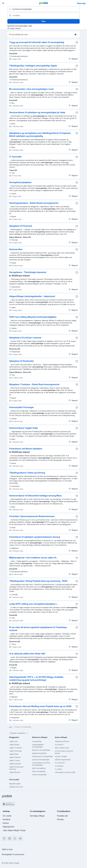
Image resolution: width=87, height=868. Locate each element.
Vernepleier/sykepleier (20, 182)
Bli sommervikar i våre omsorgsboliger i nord (31, 89)
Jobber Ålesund (15, 772)
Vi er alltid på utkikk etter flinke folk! (27, 654)
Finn (43, 21)
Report (73, 59)
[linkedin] (20, 838)
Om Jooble (7, 816)
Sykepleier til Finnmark (21, 226)
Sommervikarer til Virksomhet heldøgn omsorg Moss (35, 496)
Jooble (16, 863)
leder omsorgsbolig (39, 771)
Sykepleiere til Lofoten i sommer (25, 338)
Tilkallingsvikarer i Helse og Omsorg (27, 473)
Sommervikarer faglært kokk (23, 428)
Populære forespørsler (19, 733)
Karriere (6, 823)
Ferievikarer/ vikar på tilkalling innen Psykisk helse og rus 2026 (40, 706)
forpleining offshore (62, 741)
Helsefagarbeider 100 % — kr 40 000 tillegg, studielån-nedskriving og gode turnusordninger (37, 678)
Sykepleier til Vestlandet (21, 361)
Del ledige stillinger (37, 816)
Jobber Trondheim (16, 748)
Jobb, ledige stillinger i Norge (14, 830)
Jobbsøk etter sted (16, 787)
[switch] (76, 35)
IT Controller (15, 157)
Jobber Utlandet (15, 757)
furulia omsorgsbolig (39, 775)
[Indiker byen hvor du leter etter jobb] (43, 15)
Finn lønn (60, 819)
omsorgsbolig (37, 741)
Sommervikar (16, 249)
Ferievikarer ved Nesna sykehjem (26, 449)
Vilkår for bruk (7, 849)
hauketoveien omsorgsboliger (43, 756)
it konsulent (59, 745)
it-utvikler (58, 769)
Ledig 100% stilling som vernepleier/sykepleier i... (34, 604)
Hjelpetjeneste (8, 827)
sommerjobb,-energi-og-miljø (65, 772)
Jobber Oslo (13, 741)
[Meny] (3, 3)
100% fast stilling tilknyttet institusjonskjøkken (33, 317)
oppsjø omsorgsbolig (39, 753)
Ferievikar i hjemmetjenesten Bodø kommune (32, 516)
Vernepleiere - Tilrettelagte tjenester (28, 272)
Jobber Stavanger (15, 751)
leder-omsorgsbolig (39, 768)
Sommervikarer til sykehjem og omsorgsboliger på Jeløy (37, 112)
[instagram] (9, 838)
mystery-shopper (61, 756)
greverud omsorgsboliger (41, 760)
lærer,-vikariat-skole (62, 748)
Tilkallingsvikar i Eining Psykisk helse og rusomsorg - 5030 (38, 581)
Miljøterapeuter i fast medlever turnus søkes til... (33, 558)
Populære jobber (15, 784)
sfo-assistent (60, 763)
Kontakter (7, 819)
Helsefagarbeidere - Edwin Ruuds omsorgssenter (34, 203)
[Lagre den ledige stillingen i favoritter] (77, 43)
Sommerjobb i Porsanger (21, 407)
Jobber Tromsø (14, 760)
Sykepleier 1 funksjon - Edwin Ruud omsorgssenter (34, 384)
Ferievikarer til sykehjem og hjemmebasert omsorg (35, 537)
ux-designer (59, 766)
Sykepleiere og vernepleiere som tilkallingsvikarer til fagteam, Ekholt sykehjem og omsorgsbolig (40, 135)
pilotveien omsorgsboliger (41, 750)
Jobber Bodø (14, 754)
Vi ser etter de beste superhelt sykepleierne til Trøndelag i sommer (38, 629)
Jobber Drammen (15, 764)
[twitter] (15, 838)
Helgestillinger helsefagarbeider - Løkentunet (32, 296)
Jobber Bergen (14, 745)
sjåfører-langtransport (63, 760)
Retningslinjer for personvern (13, 854)
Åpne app (81, 3)
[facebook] (4, 838)
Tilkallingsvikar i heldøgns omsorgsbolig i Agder (33, 66)
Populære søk (62, 816)
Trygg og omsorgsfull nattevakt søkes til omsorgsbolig (37, 42)
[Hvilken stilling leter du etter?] (43, 9)
